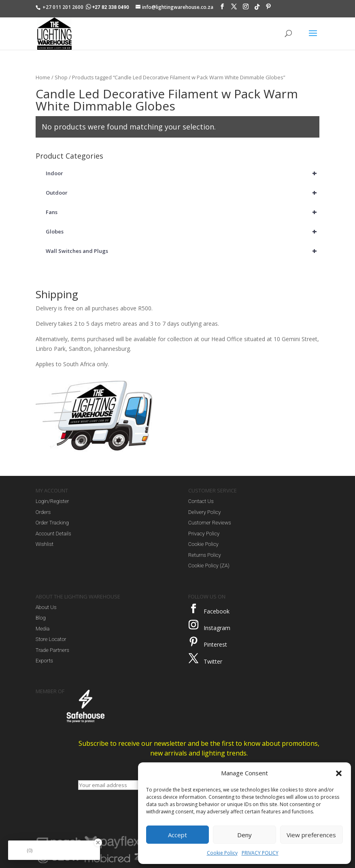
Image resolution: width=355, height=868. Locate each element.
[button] (339, 773)
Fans (183, 212)
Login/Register (52, 501)
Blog (41, 618)
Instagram (217, 628)
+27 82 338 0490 (108, 7)
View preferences (311, 835)
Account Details (53, 534)
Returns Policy (205, 555)
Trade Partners (52, 650)
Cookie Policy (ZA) (209, 566)
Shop (61, 77)
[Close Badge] (98, 843)
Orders (43, 512)
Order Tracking (52, 523)
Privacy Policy (204, 534)
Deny (244, 835)
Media (43, 629)
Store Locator (51, 639)
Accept (177, 835)
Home (43, 77)
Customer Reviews (210, 523)
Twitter (213, 661)
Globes (183, 231)
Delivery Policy (205, 512)
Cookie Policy (222, 853)
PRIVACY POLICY (260, 853)
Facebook (217, 611)
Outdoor (183, 193)
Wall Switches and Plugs (183, 251)
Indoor (183, 173)
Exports (44, 661)
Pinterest (215, 644)
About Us (46, 607)
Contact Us (201, 501)
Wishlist (45, 544)
